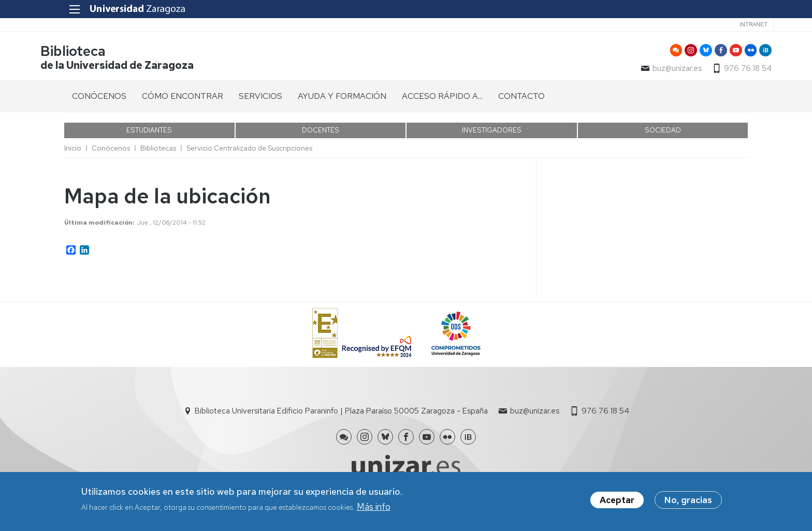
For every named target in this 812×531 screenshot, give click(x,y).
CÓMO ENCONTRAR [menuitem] (183, 99)
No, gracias (688, 500)
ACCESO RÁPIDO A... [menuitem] (442, 99)
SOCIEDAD (663, 133)
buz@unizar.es (653, 70)
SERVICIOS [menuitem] (260, 99)
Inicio (73, 151)
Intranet (727, 24)
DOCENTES (321, 133)
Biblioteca (97, 54)
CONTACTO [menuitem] (521, 99)
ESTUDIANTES (149, 133)
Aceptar (617, 500)
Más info (374, 507)
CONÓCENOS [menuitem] (99, 99)
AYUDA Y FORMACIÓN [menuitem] (342, 99)
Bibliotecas (158, 151)
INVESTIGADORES (492, 133)
